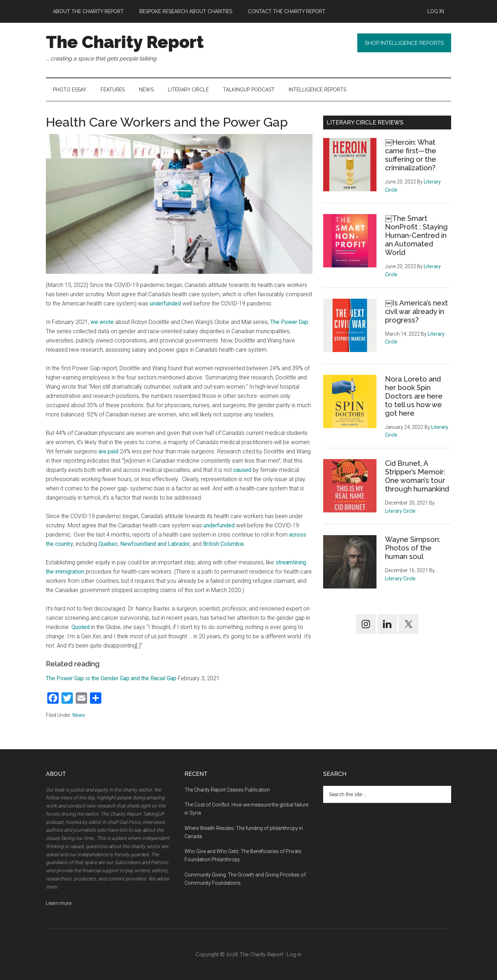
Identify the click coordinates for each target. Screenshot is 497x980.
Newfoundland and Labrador (155, 544)
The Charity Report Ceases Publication (228, 790)
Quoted (81, 627)
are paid (108, 451)
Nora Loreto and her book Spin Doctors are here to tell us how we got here (414, 396)
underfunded (165, 303)
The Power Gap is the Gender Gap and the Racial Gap (111, 678)
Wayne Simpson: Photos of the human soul (413, 548)
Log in (294, 954)
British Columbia (223, 544)
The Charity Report (125, 42)
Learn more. (59, 903)
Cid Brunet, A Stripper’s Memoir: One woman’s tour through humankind (417, 476)
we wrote (102, 322)
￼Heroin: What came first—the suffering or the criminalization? (411, 155)
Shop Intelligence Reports (399, 44)
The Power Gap (289, 322)
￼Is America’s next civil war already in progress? (416, 311)
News (79, 715)
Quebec (108, 544)
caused (242, 470)
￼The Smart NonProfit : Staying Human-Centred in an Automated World (416, 235)
